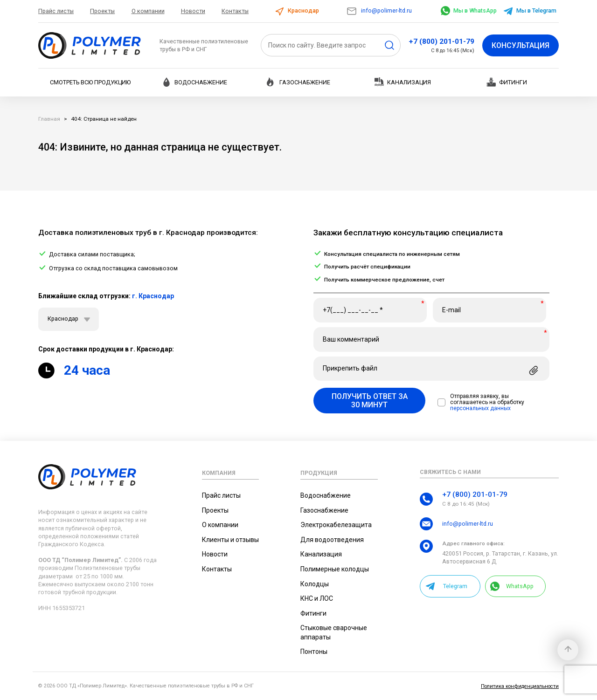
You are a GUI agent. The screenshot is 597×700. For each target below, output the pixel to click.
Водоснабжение (194, 82)
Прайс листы (56, 11)
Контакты (235, 11)
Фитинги (507, 82)
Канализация (403, 82)
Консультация (521, 45)
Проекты (102, 11)
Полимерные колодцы (335, 569)
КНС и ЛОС (317, 598)
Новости (193, 11)
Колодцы (315, 584)
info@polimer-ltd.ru (379, 10)
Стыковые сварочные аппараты (334, 632)
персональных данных (480, 408)
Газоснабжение (298, 82)
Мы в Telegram (530, 10)
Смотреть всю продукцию (90, 82)
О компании (148, 11)
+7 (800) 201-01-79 (441, 41)
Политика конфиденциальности (520, 686)
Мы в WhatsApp (469, 10)
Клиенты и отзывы (230, 540)
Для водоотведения (332, 540)
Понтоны (314, 652)
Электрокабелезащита (336, 525)
